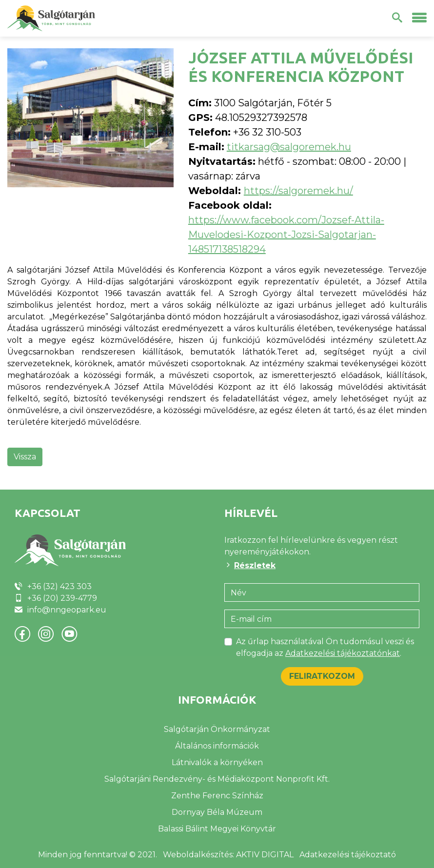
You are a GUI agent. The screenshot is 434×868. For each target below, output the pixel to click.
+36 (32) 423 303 (59, 586)
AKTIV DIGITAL (265, 855)
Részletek (255, 565)
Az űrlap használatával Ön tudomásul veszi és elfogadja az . (325, 647)
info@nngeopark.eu (67, 610)
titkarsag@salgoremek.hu (289, 147)
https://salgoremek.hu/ (298, 191)
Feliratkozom (322, 676)
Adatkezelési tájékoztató (348, 855)
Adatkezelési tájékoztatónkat (343, 653)
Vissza (25, 457)
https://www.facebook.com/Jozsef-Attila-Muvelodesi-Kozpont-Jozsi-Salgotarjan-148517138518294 (286, 235)
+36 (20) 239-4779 (62, 598)
